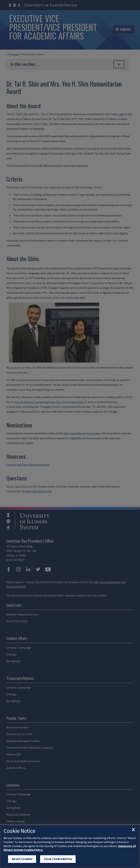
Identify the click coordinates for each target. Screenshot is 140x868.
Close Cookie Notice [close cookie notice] (58, 859)
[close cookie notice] (133, 830)
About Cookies (22, 859)
